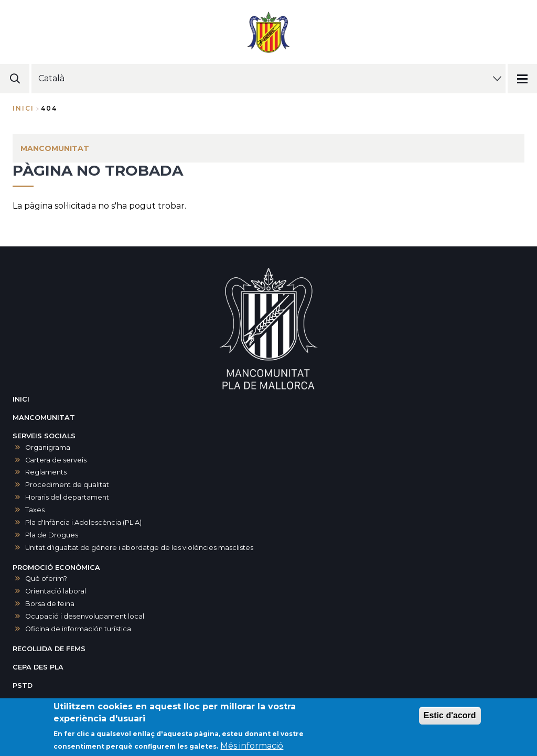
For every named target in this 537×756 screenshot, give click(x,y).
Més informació (252, 746)
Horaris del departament (67, 497)
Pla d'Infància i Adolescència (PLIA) (83, 522)
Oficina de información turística (78, 629)
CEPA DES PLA (38, 667)
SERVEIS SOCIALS (44, 436)
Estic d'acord (450, 715)
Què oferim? (46, 579)
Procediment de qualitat (67, 485)
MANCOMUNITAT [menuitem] (55, 148)
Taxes (35, 510)
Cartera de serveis (56, 460)
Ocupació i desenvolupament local (85, 616)
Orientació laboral (56, 591)
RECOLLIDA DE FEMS (49, 649)
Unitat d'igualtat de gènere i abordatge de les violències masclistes (139, 548)
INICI (21, 399)
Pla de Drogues (52, 535)
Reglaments (46, 472)
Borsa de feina (50, 604)
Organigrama (48, 447)
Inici (23, 108)
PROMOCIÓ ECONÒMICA (56, 568)
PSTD (23, 685)
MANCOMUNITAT (44, 418)
